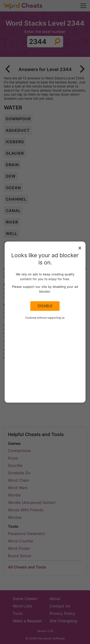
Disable (45, 306)
